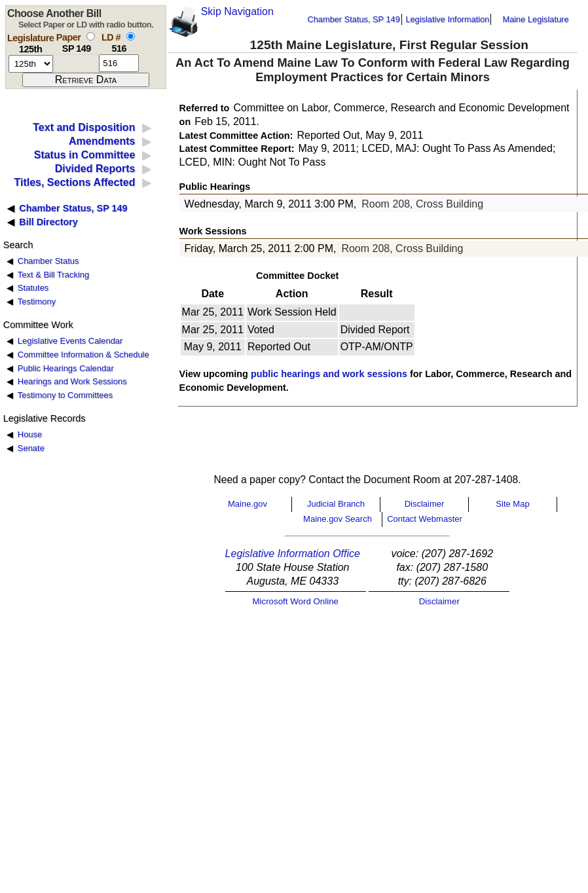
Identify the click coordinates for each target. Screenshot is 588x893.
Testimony (37, 301)
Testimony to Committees (65, 395)
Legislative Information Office (293, 554)
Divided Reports (95, 169)
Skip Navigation (237, 11)
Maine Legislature (535, 19)
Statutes (33, 288)
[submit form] (86, 80)
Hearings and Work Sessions (72, 381)
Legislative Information (447, 19)
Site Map (512, 504)
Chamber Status (48, 261)
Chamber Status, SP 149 (354, 19)
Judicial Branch (336, 504)
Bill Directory (48, 222)
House (30, 434)
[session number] (31, 64)
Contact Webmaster (425, 519)
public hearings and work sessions (329, 374)
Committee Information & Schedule (83, 355)
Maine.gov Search (338, 519)
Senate (31, 448)
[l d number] (119, 63)
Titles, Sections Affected (74, 182)
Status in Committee (85, 155)
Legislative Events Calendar (70, 341)
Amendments (102, 141)
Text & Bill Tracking (53, 275)
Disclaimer (425, 504)
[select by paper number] (91, 36)
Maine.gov (248, 504)
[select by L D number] (131, 36)
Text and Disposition (84, 127)
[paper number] (76, 63)
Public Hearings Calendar (66, 368)
